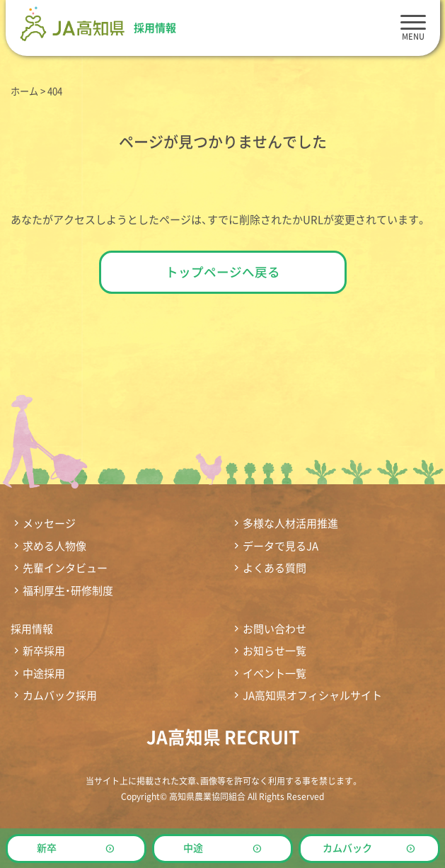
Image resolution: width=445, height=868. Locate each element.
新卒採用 (44, 651)
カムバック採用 (60, 696)
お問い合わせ (274, 629)
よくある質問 (274, 568)
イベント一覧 (274, 674)
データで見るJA (281, 546)
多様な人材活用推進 (290, 524)
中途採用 (44, 674)
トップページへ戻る (223, 272)
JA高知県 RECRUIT (223, 737)
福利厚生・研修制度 (68, 591)
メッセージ (49, 524)
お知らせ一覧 (274, 651)
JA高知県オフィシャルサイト (312, 696)
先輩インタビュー (65, 568)
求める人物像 (54, 546)
